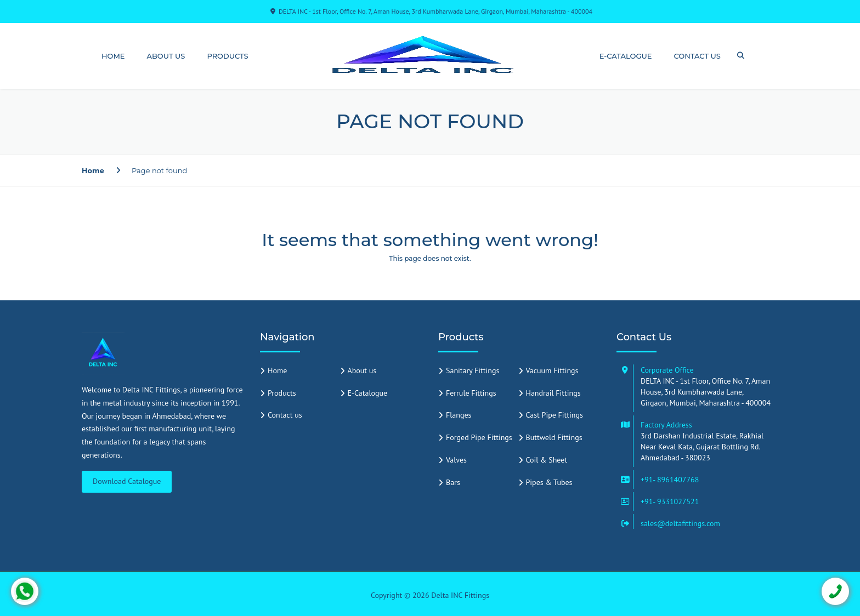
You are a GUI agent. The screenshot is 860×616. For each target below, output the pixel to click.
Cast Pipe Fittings (555, 415)
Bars (453, 482)
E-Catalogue (626, 56)
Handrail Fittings (553, 393)
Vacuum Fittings (552, 370)
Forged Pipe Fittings (479, 437)
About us (166, 56)
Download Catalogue (127, 481)
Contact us (697, 56)
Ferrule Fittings (471, 393)
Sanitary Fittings (473, 370)
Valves (456, 460)
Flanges (459, 415)
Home (113, 56)
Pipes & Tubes (549, 482)
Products (227, 56)
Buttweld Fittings (554, 437)
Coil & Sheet (547, 460)
